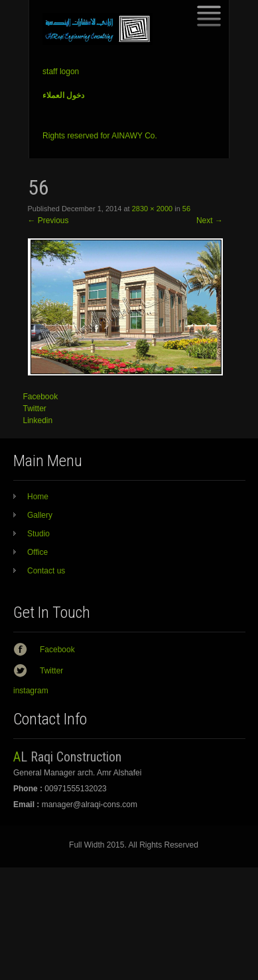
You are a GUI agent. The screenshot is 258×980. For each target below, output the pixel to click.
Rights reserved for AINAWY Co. (100, 136)
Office (37, 552)
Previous (48, 220)
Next (210, 220)
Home (38, 497)
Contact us (46, 571)
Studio (38, 534)
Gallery (40, 515)
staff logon (61, 72)
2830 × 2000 (152, 209)
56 (186, 209)
